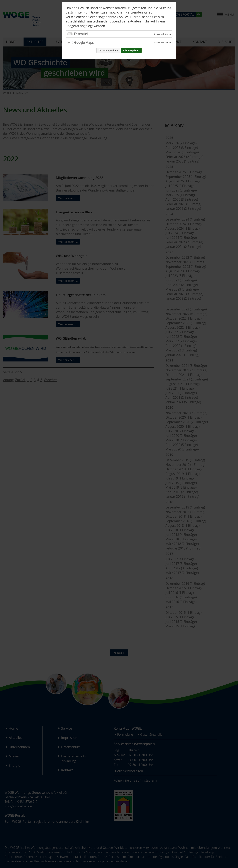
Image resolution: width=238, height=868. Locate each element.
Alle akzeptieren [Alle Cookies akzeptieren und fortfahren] (131, 50)
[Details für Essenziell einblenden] (162, 34)
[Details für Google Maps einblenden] (162, 43)
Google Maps (84, 43)
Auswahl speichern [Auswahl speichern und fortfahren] (108, 50)
